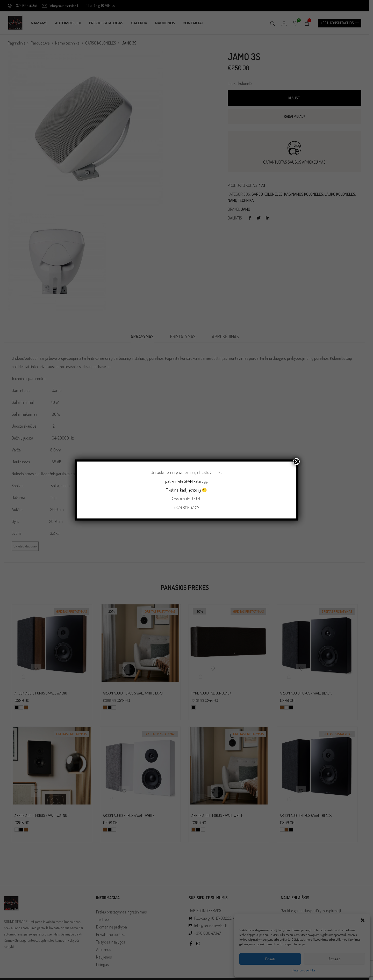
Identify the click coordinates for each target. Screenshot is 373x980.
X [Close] (296, 462)
